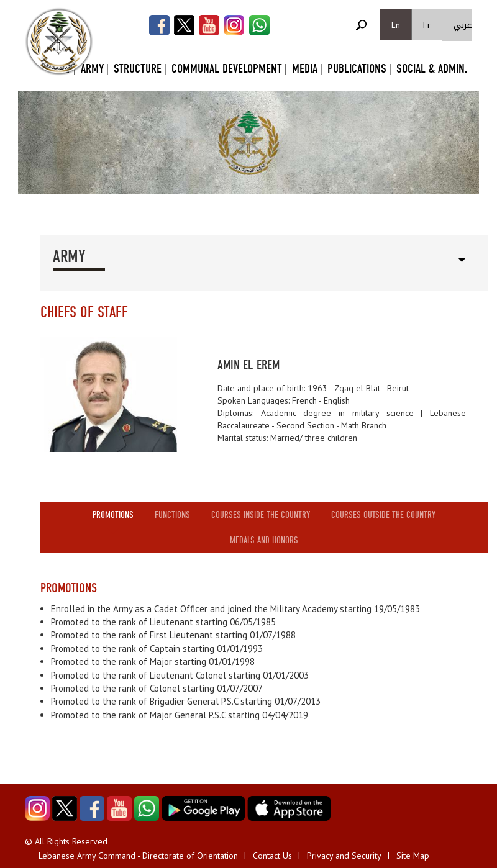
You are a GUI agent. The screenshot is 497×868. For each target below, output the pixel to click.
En (396, 25)
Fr (427, 25)
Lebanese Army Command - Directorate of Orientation (138, 856)
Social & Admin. (432, 69)
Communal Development (227, 69)
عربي (463, 25)
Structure (138, 69)
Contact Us (272, 856)
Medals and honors (264, 540)
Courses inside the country (261, 515)
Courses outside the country (383, 515)
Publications (357, 69)
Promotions (113, 515)
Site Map (413, 856)
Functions (172, 515)
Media (305, 69)
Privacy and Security (344, 856)
